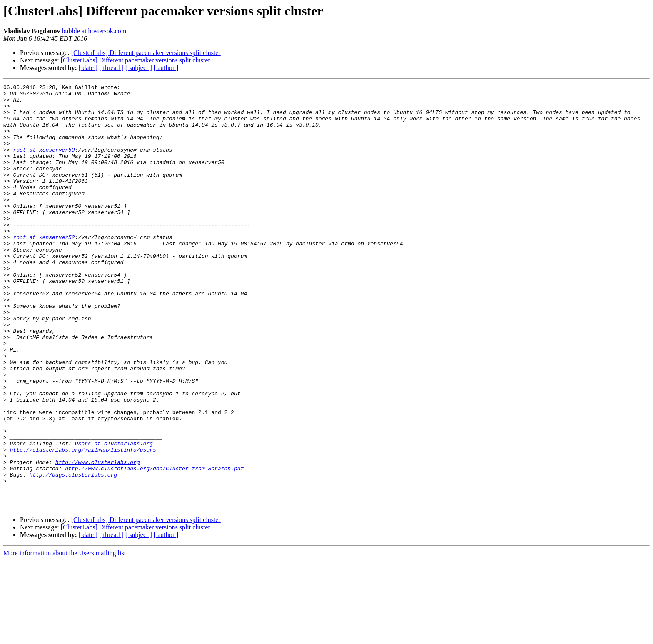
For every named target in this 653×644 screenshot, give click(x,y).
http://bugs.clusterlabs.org (73, 553)
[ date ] (88, 68)
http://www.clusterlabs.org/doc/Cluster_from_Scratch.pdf (154, 546)
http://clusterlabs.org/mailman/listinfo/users (83, 523)
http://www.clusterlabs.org (98, 538)
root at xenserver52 (44, 268)
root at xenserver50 (44, 163)
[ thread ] (111, 68)
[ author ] (166, 68)
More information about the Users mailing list (65, 637)
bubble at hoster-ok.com (94, 31)
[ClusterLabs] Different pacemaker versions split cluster (146, 53)
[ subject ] (139, 68)
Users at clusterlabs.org (114, 516)
